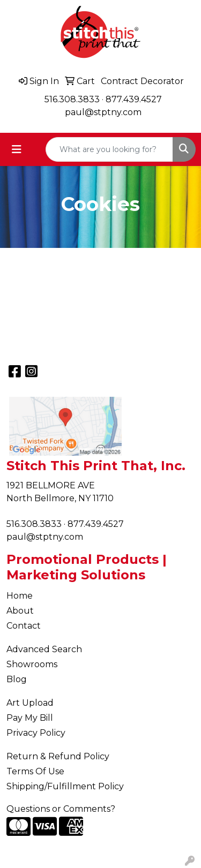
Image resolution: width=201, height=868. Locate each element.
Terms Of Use (35, 771)
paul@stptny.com (103, 112)
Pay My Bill (30, 718)
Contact (24, 626)
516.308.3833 (72, 99)
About (20, 611)
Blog (17, 679)
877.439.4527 (134, 99)
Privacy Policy (36, 733)
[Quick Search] (109, 149)
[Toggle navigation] (17, 149)
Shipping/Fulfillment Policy (65, 786)
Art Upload (30, 703)
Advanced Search (44, 649)
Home (20, 596)
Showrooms (32, 664)
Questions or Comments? (61, 809)
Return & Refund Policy (58, 756)
